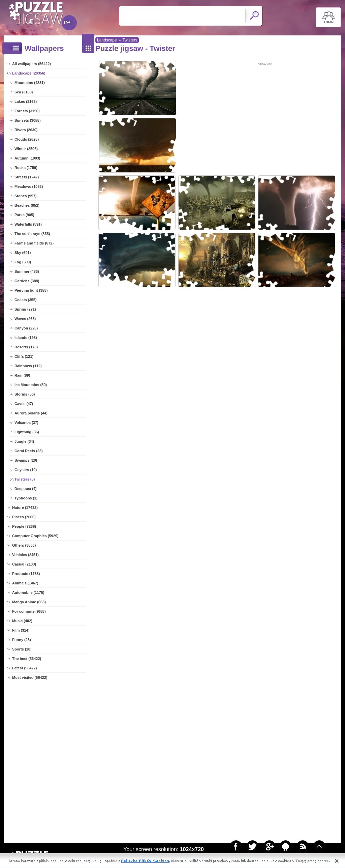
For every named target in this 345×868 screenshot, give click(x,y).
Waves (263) (25, 319)
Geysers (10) (26, 470)
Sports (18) (22, 649)
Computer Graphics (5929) (35, 536)
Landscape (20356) (29, 73)
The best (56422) (27, 659)
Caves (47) (24, 404)
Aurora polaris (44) (31, 413)
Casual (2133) (24, 564)
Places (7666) (24, 517)
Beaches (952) (27, 205)
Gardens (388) (27, 281)
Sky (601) (23, 253)
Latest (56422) (24, 668)
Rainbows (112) (28, 366)
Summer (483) (27, 271)
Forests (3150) (27, 111)
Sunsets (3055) (28, 120)
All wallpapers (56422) (32, 64)
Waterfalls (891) (28, 224)
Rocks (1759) (26, 168)
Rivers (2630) (26, 130)
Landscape (107, 40)
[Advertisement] (265, 114)
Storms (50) (25, 394)
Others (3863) (24, 545)
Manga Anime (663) (29, 602)
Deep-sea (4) (25, 489)
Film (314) (21, 630)
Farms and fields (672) (34, 243)
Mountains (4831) (30, 83)
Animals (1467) (25, 583)
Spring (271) (25, 309)
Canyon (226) (26, 328)
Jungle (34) (24, 441)
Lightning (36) (27, 432)
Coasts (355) (25, 300)
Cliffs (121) (24, 356)
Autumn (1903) (27, 158)
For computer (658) (29, 611)
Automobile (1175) (28, 592)
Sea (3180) (24, 92)
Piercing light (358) (31, 290)
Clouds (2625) (27, 139)
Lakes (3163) (26, 102)
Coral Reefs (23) (29, 451)
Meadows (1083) (29, 186)
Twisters (130, 40)
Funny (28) (22, 640)
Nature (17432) (25, 508)
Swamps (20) (26, 460)
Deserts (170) (26, 347)
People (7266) (24, 526)
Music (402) (22, 621)
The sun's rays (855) (32, 234)
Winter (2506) (26, 149)
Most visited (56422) (30, 677)
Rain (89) (22, 375)
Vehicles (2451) (25, 555)
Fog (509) (23, 262)
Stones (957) (25, 196)
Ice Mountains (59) (31, 385)
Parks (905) (24, 215)
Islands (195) (26, 338)
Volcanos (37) (26, 423)
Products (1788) (26, 574)
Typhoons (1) (26, 498)
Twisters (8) (25, 479)
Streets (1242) (27, 177)
